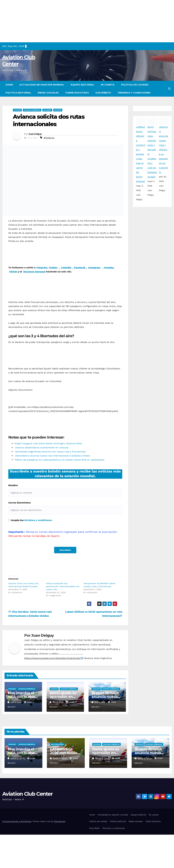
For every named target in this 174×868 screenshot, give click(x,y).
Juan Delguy (35, 134)
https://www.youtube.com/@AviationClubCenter (52, 678)
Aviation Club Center (27, 814)
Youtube (109, 268)
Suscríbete (103, 93)
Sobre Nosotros (77, 93)
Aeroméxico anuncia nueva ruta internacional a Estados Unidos (52, 456)
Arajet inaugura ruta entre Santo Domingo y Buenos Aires (48, 443)
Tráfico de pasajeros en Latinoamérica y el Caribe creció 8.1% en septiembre (59, 460)
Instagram (95, 268)
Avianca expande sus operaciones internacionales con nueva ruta (63, 606)
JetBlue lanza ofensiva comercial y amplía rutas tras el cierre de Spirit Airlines (141, 154)
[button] (169, 89)
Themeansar (59, 841)
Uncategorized (57, 764)
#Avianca (49, 138)
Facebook (79, 268)
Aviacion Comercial (32, 110)
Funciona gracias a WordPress (17, 841)
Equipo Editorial (83, 85)
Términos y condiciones (134, 93)
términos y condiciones (38, 520)
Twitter (53, 268)
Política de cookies (135, 85)
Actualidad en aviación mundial (42, 85)
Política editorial (18, 93)
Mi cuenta (108, 85)
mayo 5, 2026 (145, 778)
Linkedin (66, 268)
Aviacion (17, 110)
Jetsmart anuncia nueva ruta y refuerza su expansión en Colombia (163, 150)
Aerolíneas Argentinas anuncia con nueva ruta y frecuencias (50, 452)
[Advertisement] (87, 21)
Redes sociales (48, 93)
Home (9, 85)
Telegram (42, 268)
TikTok (13, 272)
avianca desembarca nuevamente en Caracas (41, 448)
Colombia (47, 110)
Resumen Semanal (34, 272)
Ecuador (58, 110)
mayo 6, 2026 (18, 778)
